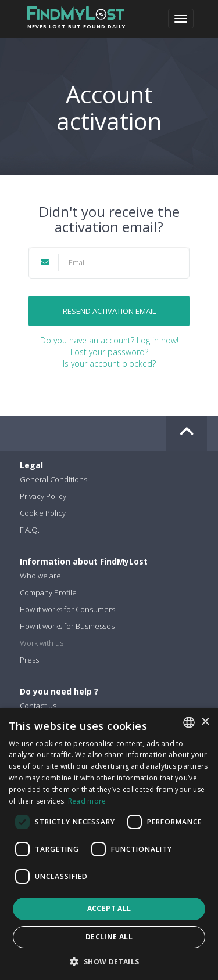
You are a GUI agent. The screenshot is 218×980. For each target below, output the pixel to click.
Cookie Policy (43, 513)
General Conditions (53, 479)
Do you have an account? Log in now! (109, 340)
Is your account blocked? (109, 364)
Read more (87, 801)
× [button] (205, 722)
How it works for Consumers (67, 609)
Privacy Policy (43, 496)
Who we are (40, 576)
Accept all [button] (109, 908)
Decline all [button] (109, 937)
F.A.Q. (30, 530)
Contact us (38, 706)
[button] (109, 961)
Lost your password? (109, 352)
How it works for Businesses (67, 626)
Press (29, 660)
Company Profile (48, 592)
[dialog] (109, 844)
